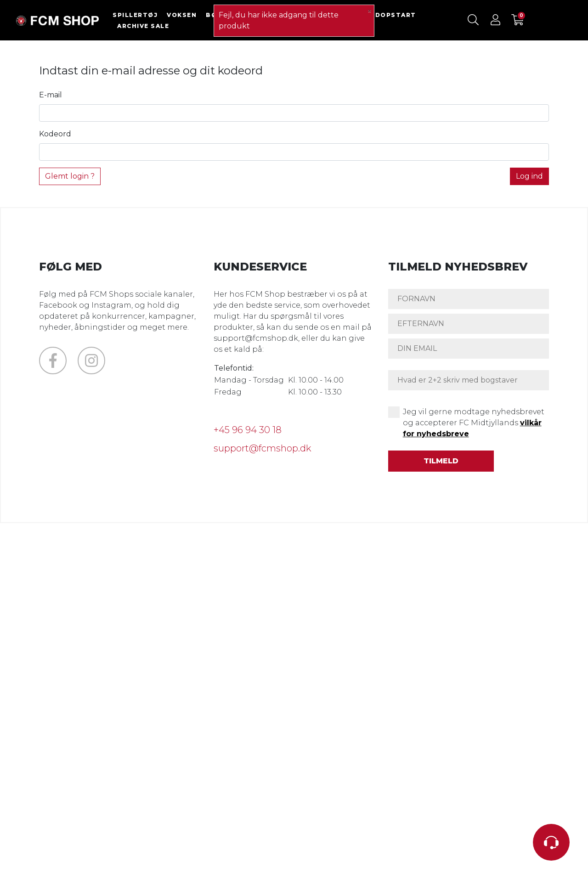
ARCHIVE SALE (143, 26)
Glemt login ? (70, 176)
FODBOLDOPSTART (380, 15)
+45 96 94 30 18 (248, 430)
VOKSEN (182, 15)
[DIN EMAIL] (469, 349)
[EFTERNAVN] (469, 324)
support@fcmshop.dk (262, 448)
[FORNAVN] (469, 299)
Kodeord (55, 134)
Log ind (529, 176)
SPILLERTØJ (135, 15)
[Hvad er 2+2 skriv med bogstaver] (469, 380)
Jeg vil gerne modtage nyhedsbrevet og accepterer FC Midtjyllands (474, 423)
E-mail (51, 95)
